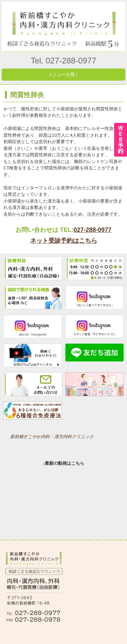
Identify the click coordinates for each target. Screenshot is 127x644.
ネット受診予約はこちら (64, 241)
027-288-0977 (92, 230)
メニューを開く (63, 74)
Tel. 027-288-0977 (63, 61)
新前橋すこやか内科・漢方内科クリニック (52, 437)
